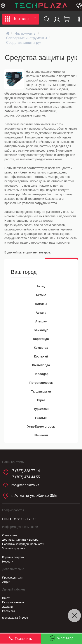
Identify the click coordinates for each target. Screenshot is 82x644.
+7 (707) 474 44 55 (25, 477)
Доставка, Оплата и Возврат (21, 540)
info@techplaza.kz (25, 485)
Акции (6, 582)
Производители (12, 578)
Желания (8, 607)
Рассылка (9, 611)
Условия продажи (14, 548)
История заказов (13, 602)
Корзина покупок (13, 557)
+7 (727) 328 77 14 (25, 471)
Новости (8, 562)
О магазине (10, 535)
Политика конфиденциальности (23, 544)
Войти (6, 598)
